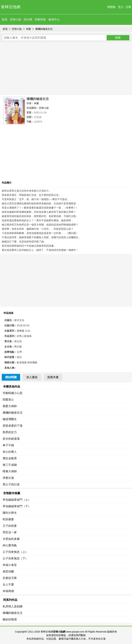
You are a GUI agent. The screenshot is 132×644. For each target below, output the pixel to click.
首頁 (5, 19)
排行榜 (28, 19)
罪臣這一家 (10, 532)
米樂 (28, 29)
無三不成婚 (10, 465)
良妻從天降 (10, 578)
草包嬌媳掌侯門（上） (17, 500)
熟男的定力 (10, 432)
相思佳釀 (8, 571)
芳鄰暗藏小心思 (13, 393)
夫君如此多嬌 (11, 539)
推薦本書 (53, 377)
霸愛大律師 (10, 406)
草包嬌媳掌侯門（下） (17, 506)
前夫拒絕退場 (11, 439)
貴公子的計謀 (11, 484)
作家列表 (40, 19)
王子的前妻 (10, 526)
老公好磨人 (10, 452)
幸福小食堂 (10, 565)
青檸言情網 (11, 7)
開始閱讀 (11, 377)
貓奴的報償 (10, 619)
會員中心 (54, 19)
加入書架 (32, 377)
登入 (121, 7)
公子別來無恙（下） (15, 558)
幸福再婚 (8, 591)
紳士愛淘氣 (10, 545)
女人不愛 (8, 585)
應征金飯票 (10, 458)
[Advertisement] (66, 69)
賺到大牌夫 (10, 513)
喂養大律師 (10, 471)
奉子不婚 (8, 445)
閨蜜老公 (8, 400)
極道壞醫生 (10, 419)
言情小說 (16, 19)
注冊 (128, 7)
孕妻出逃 (8, 478)
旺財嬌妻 (8, 519)
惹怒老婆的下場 (13, 426)
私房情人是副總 (13, 606)
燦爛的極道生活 (44, 29)
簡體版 (111, 7)
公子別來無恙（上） (15, 552)
